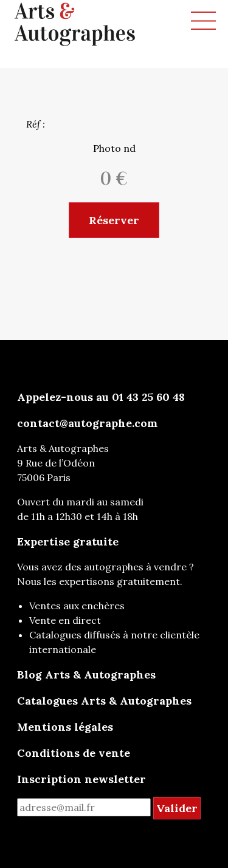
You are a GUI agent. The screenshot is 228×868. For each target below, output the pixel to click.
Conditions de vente (74, 753)
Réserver (114, 220)
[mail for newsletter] (84, 807)
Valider (177, 808)
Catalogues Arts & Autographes (104, 701)
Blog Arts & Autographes (86, 675)
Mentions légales (65, 727)
